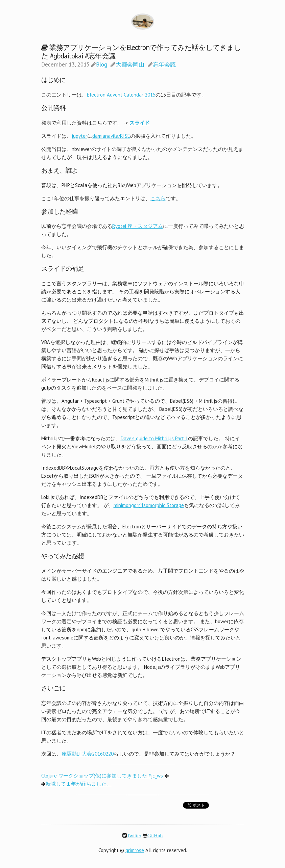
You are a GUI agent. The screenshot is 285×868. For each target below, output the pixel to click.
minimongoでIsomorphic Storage (149, 505)
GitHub (155, 835)
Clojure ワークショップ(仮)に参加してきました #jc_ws (102, 776)
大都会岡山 (130, 64)
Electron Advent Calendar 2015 (121, 95)
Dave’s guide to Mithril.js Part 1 (154, 438)
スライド (140, 123)
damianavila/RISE (111, 136)
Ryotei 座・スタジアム (138, 226)
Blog (102, 64)
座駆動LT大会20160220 (88, 754)
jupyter (79, 136)
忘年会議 (164, 64)
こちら (158, 198)
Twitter (134, 835)
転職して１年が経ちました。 (79, 784)
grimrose (135, 850)
